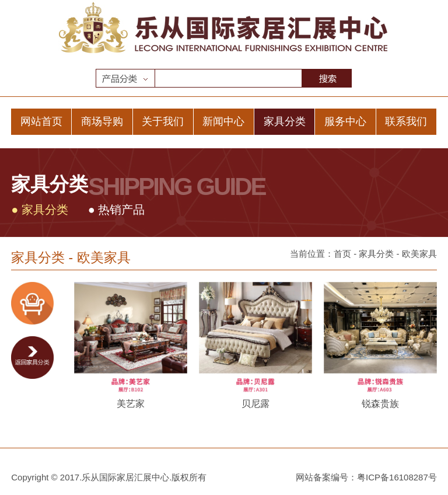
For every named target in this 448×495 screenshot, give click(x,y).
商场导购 (102, 121)
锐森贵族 (380, 404)
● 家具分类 (40, 210)
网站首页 (41, 121)
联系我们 (406, 121)
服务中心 (345, 121)
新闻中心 (223, 121)
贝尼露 (256, 404)
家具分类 (285, 121)
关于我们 (163, 121)
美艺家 (131, 404)
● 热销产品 (117, 210)
